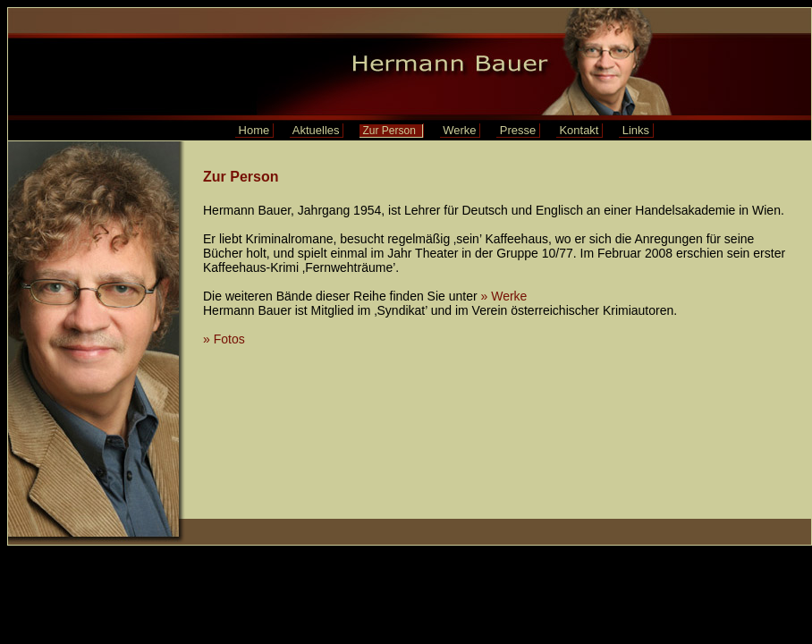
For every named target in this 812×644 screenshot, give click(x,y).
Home (254, 130)
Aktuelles (316, 130)
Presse (518, 130)
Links (636, 130)
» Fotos (224, 339)
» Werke (506, 296)
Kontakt (579, 130)
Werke (460, 130)
